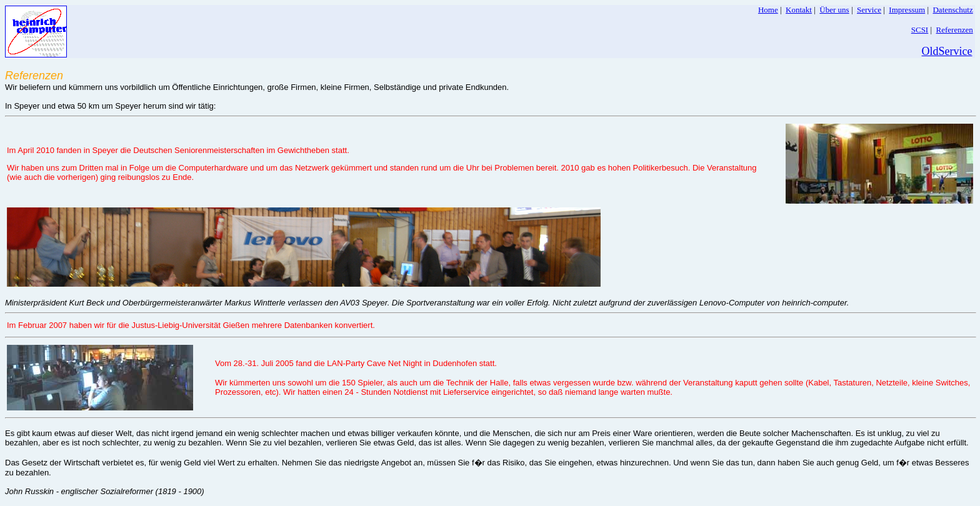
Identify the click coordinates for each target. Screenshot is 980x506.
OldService (947, 51)
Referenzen (955, 30)
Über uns (834, 10)
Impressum (907, 10)
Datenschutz (952, 10)
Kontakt (799, 10)
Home (768, 10)
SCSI (920, 30)
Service (869, 10)
